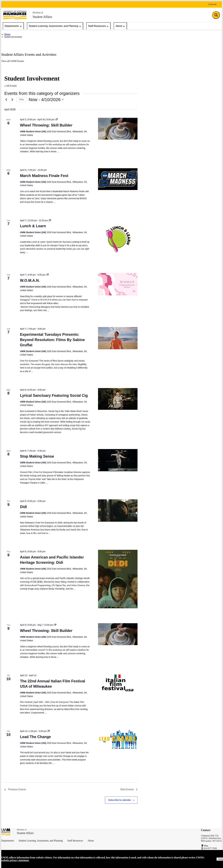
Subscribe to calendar (120, 800)
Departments (13, 26)
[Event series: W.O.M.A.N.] (48, 275)
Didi (23, 507)
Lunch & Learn (33, 226)
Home (7, 34)
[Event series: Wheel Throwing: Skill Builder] (57, 120)
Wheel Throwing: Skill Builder (46, 125)
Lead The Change (35, 737)
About (120, 26)
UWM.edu (212, 4)
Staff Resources (98, 26)
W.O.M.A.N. (30, 280)
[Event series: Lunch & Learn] (50, 220)
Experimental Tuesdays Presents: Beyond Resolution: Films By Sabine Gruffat (52, 340)
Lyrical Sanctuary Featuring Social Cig (54, 395)
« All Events (10, 86)
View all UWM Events (13, 61)
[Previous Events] (6, 99)
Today (21, 99)
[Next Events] (12, 99)
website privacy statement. (15, 860)
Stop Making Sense (37, 456)
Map (206, 846)
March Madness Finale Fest (44, 176)
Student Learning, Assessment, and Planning (55, 26)
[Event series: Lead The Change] (49, 731)
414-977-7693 (210, 848)
